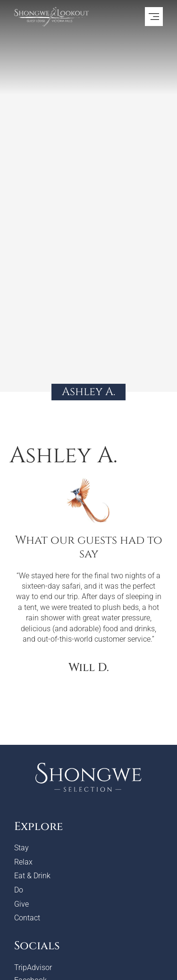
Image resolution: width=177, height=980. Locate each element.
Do (19, 890)
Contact (27, 918)
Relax (23, 862)
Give (21, 904)
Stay (21, 848)
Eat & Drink (32, 876)
